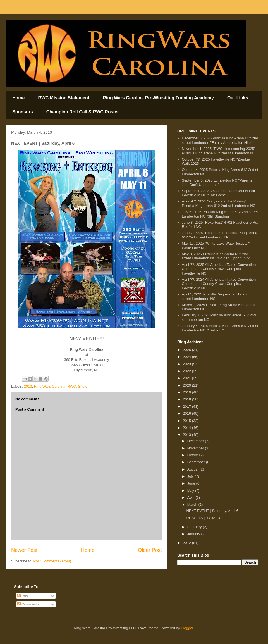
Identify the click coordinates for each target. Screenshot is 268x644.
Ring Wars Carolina (50, 386)
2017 (187, 406)
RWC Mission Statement (64, 98)
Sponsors (23, 112)
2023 (187, 364)
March (193, 505)
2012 (187, 543)
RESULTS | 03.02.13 (203, 518)
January (194, 534)
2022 (187, 371)
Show (82, 386)
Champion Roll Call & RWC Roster (83, 112)
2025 (187, 350)
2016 (187, 413)
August (193, 469)
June (192, 483)
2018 (187, 399)
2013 (28, 386)
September (197, 462)
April (192, 498)
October (194, 455)
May (191, 491)
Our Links (238, 98)
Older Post (150, 550)
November (196, 448)
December (196, 441)
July (191, 476)
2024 (187, 357)
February (195, 527)
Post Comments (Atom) (52, 561)
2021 (187, 378)
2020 (187, 385)
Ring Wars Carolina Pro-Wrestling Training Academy (158, 98)
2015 (187, 421)
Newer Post (24, 550)
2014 (187, 428)
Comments (28, 604)
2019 (187, 392)
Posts (24, 596)
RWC (72, 386)
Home (18, 98)
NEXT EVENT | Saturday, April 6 (212, 511)
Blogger (187, 628)
